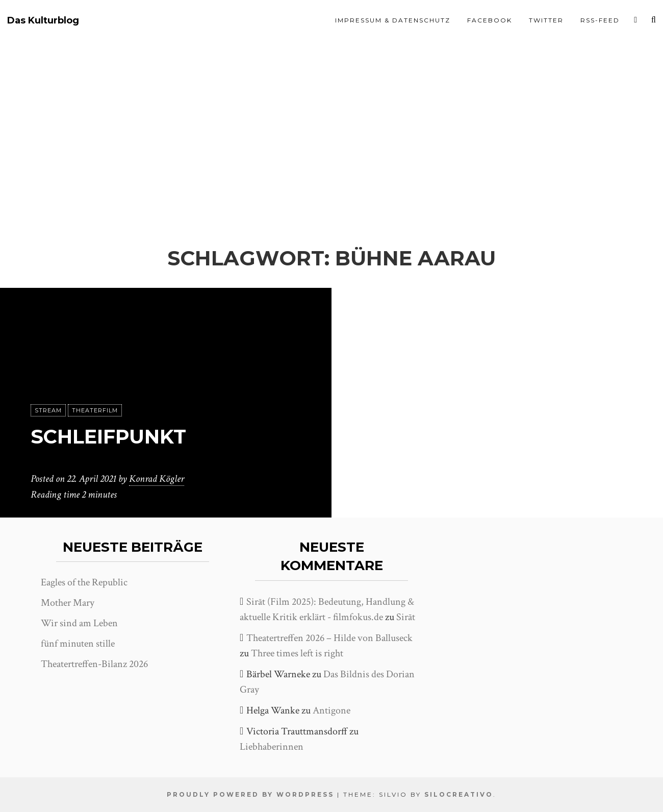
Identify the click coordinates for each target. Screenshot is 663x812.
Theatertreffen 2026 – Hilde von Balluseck (329, 638)
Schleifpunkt (112, 437)
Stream (48, 411)
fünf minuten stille (78, 644)
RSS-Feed (600, 20)
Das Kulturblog (43, 21)
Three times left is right (297, 653)
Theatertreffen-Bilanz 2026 (94, 664)
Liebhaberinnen (272, 747)
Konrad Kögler (157, 479)
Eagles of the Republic (84, 582)
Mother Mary (68, 603)
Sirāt (406, 617)
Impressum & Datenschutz (393, 20)
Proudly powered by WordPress (250, 794)
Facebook (490, 20)
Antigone (331, 710)
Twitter (546, 20)
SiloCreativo (459, 794)
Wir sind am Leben (79, 623)
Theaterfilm (95, 411)
